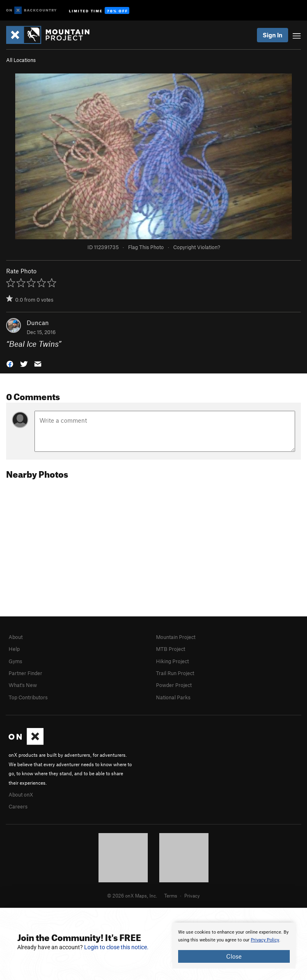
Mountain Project (176, 637)
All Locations (21, 60)
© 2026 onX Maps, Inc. (132, 895)
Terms (171, 895)
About (16, 637)
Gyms (15, 661)
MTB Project (171, 649)
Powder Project (174, 685)
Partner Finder (25, 673)
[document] (234, 946)
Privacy (192, 895)
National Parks (173, 697)
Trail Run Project (175, 673)
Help (14, 649)
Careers (18, 806)
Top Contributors (28, 697)
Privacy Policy (265, 940)
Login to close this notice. (116, 947)
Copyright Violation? (197, 247)
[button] (10, 363)
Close (234, 956)
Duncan (38, 323)
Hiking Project (172, 661)
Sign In (273, 35)
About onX (21, 795)
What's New (23, 685)
